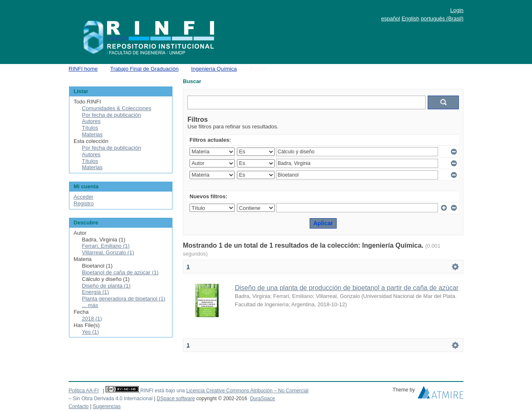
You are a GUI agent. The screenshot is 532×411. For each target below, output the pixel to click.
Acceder (84, 197)
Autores (91, 121)
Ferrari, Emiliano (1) (106, 246)
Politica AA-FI (84, 391)
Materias (92, 134)
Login (457, 10)
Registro (84, 203)
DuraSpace (262, 399)
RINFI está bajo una (162, 391)
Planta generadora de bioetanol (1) (124, 299)
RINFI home (83, 69)
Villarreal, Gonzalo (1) (108, 252)
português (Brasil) (442, 18)
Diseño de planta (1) (106, 286)
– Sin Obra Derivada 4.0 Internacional (111, 399)
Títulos (90, 128)
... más (90, 305)
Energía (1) (95, 292)
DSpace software (176, 399)
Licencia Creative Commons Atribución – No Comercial (247, 391)
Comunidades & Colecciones (117, 108)
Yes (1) (90, 332)
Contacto (79, 406)
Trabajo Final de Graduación (144, 69)
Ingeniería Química (214, 69)
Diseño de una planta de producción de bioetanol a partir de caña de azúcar (347, 288)
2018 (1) (92, 319)
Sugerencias (107, 406)
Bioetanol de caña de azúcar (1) (120, 272)
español (391, 18)
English (410, 18)
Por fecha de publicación (111, 115)
